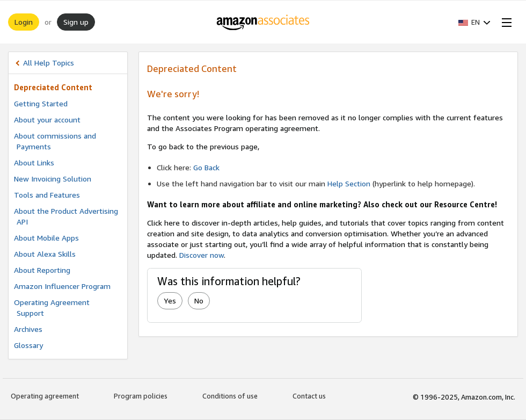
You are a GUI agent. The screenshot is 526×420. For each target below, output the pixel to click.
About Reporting (42, 270)
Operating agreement (45, 396)
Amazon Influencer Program (62, 286)
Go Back (206, 167)
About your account (47, 120)
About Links (34, 162)
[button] (474, 22)
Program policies (141, 396)
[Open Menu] (505, 22)
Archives (28, 329)
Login (24, 22)
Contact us (309, 396)
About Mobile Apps (46, 238)
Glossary (28, 345)
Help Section (349, 183)
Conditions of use (230, 396)
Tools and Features (47, 195)
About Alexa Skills (45, 254)
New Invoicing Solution (53, 179)
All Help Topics (49, 63)
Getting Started (41, 103)
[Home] (263, 22)
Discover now (202, 255)
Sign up (76, 22)
